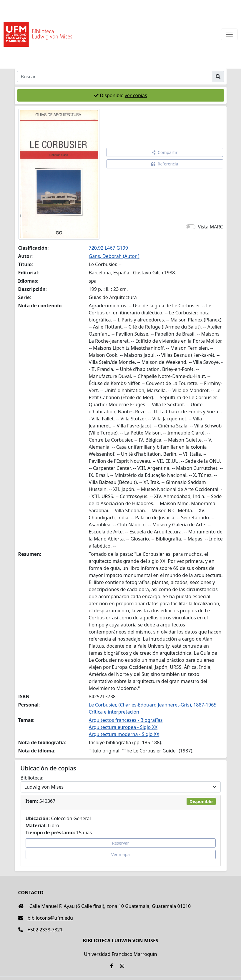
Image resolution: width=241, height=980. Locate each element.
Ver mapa (120, 854)
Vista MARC (210, 227)
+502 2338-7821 (40, 930)
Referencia (165, 164)
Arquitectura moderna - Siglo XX (124, 734)
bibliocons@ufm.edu (46, 918)
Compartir (165, 152)
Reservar (121, 843)
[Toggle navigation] (229, 34)
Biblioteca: (32, 778)
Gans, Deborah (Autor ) (114, 256)
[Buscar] (115, 77)
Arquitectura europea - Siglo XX (123, 727)
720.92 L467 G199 (108, 248)
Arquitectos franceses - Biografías (126, 720)
